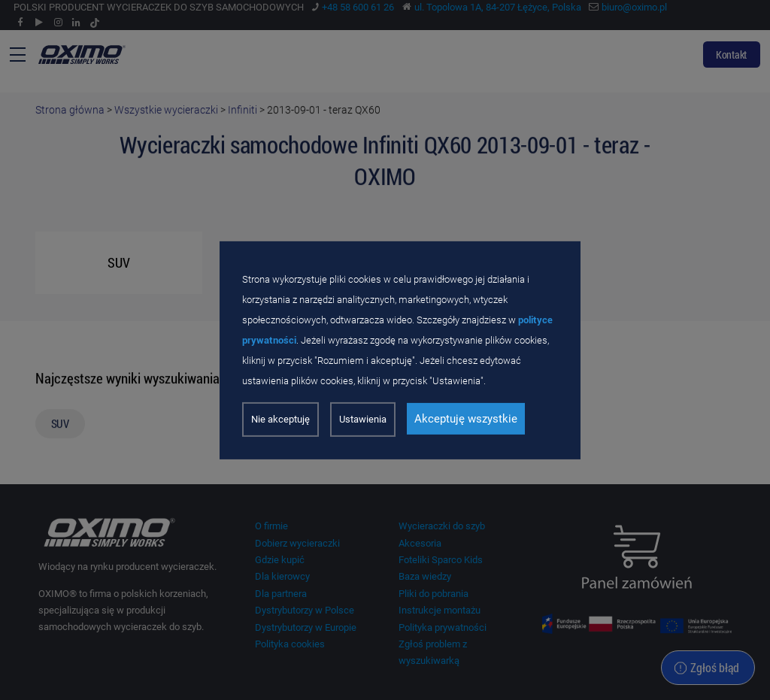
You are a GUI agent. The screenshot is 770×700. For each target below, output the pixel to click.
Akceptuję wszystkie (466, 419)
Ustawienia (363, 419)
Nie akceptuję (280, 419)
